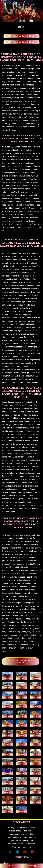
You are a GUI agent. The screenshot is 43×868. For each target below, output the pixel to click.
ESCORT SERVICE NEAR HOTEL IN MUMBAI (21, 661)
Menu (21, 27)
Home (6, 863)
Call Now (11, 866)
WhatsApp (32, 866)
